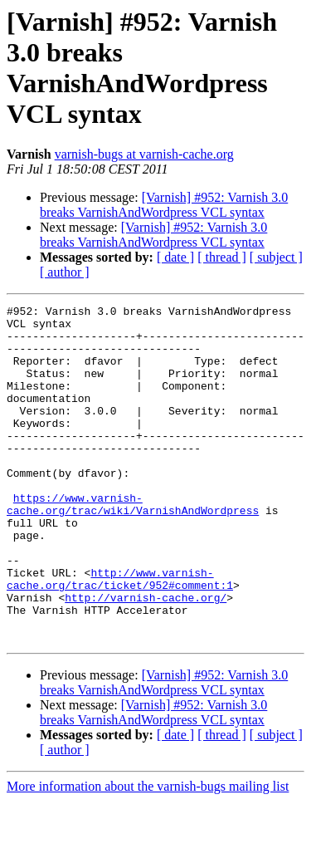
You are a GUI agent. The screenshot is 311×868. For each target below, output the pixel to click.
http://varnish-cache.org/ (146, 657)
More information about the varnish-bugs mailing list (148, 853)
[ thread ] (222, 257)
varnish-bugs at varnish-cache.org (144, 154)
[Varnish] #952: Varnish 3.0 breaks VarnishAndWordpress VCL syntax (164, 205)
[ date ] (175, 257)
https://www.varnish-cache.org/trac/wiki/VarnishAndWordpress (133, 545)
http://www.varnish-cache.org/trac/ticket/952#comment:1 (120, 635)
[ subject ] (276, 257)
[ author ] (65, 272)
